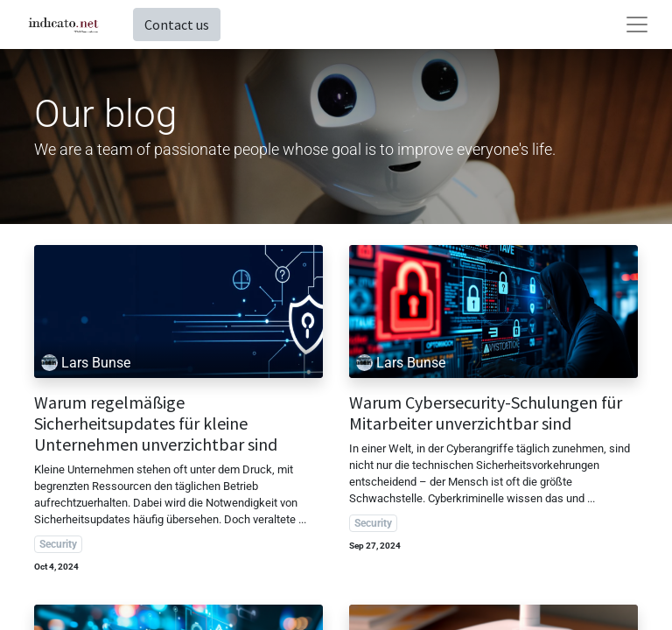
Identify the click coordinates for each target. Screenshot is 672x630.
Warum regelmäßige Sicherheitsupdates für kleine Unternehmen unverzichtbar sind (156, 423)
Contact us (177, 24)
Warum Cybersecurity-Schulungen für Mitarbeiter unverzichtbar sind (486, 413)
